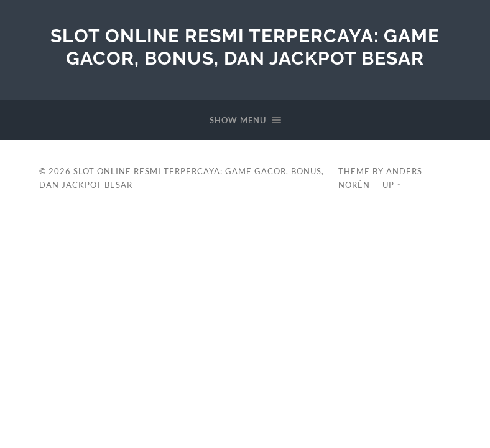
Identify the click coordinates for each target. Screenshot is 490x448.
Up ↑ (392, 185)
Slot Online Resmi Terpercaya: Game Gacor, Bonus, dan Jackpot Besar (245, 47)
